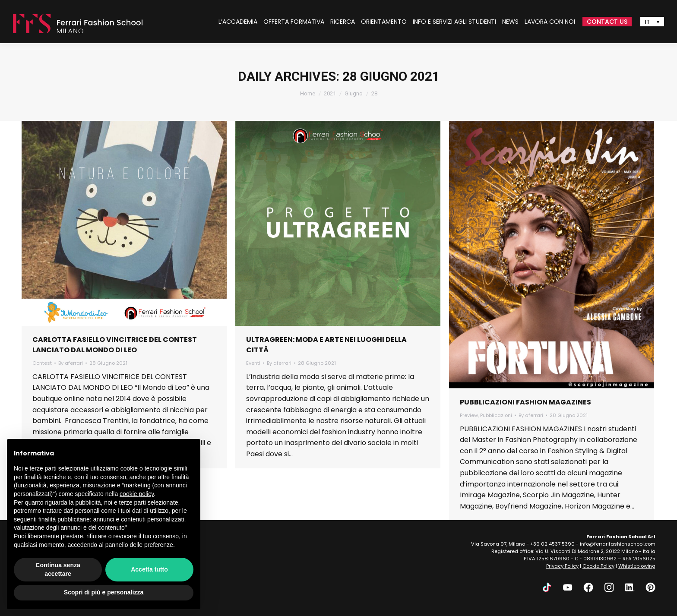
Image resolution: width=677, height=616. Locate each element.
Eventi (253, 363)
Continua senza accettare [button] (58, 569)
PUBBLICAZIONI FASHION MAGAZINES (525, 402)
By (71, 363)
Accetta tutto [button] (149, 569)
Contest (42, 363)
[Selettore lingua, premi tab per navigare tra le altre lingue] (652, 22)
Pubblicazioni (496, 415)
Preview (469, 415)
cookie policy (137, 494)
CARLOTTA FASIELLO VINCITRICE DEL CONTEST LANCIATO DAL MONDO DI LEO (115, 345)
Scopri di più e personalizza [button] (104, 592)
